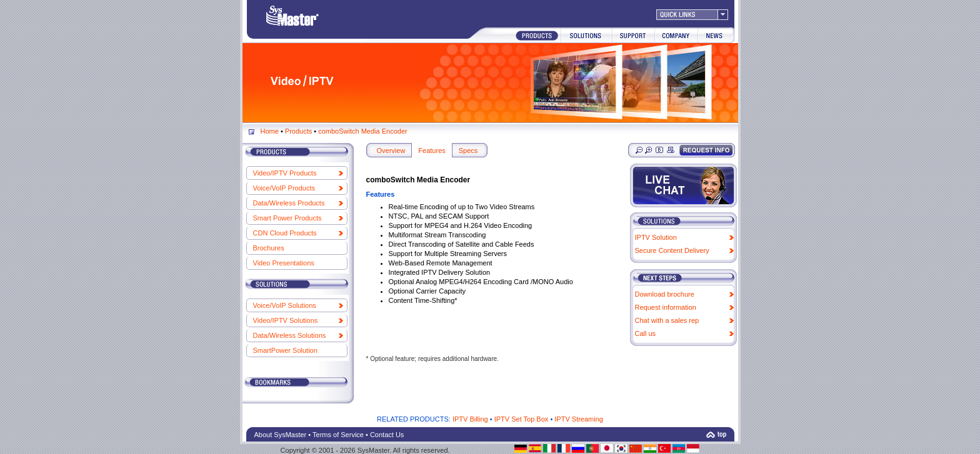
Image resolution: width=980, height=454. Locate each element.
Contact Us (387, 435)
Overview (391, 151)
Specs (468, 151)
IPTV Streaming (579, 419)
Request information (666, 307)
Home (270, 131)
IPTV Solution (656, 237)
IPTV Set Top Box (522, 419)
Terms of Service (338, 435)
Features (432, 151)
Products (298, 131)
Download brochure (665, 294)
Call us (646, 333)
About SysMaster (281, 435)
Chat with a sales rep (667, 320)
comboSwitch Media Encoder (362, 131)
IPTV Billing (470, 419)
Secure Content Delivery (672, 250)
